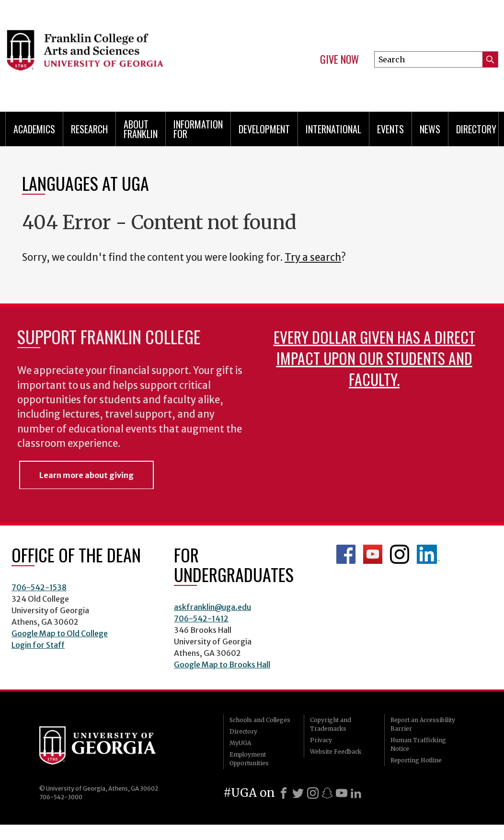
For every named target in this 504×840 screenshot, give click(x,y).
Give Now (339, 59)
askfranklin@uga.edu (212, 607)
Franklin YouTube (373, 554)
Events (390, 129)
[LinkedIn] (356, 793)
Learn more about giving (86, 475)
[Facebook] (284, 793)
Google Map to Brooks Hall (222, 665)
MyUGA (240, 743)
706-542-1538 (39, 587)
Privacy (321, 740)
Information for (198, 129)
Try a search (313, 257)
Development (264, 129)
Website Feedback (336, 752)
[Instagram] (313, 793)
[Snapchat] (327, 793)
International (333, 129)
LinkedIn (428, 554)
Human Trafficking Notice (418, 744)
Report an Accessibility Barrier (423, 724)
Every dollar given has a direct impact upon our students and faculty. (374, 358)
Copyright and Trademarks (331, 724)
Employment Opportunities (249, 759)
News (430, 129)
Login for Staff (38, 645)
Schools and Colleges (260, 720)
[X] (298, 793)
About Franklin (141, 129)
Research (89, 129)
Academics (34, 129)
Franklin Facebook (346, 554)
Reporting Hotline (416, 760)
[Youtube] (342, 793)
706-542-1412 (201, 618)
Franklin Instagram (400, 554)
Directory (476, 129)
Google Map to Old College (60, 633)
